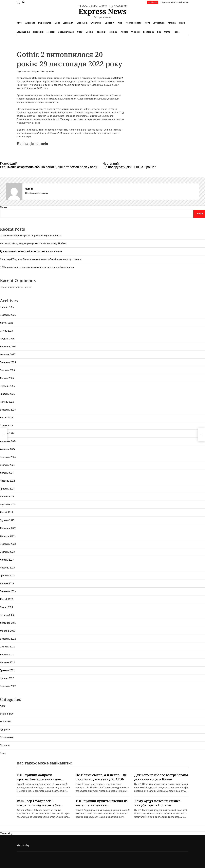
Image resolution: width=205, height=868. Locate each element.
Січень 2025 (6, 426)
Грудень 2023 (7, 520)
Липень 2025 (7, 378)
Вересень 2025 (8, 362)
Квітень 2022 (7, 678)
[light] (23, 2)
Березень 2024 (8, 505)
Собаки (90, 32)
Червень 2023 (7, 568)
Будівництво (45, 23)
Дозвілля (68, 23)
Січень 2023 (6, 607)
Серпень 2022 (7, 647)
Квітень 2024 (7, 497)
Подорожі (38, 32)
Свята (167, 32)
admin (51, 72)
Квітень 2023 (7, 583)
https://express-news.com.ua (37, 193)
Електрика (96, 23)
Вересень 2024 (8, 457)
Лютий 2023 (6, 599)
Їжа (159, 32)
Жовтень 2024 (8, 449)
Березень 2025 (8, 410)
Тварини (101, 32)
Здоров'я (5, 730)
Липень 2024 (7, 473)
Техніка (113, 32)
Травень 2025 (7, 394)
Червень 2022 (7, 662)
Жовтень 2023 (8, 536)
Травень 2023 (7, 576)
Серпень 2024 (7, 465)
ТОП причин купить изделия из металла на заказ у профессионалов (37, 267)
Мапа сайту (6, 833)
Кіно (120, 23)
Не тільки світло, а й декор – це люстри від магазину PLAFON (33, 243)
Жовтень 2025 (8, 354)
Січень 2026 (6, 331)
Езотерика (149, 32)
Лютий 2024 (6, 512)
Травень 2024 (7, 489)
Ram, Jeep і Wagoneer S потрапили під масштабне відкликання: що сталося (41, 259)
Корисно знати (134, 23)
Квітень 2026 (7, 307)
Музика (172, 23)
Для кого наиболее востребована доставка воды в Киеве (31, 251)
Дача (57, 23)
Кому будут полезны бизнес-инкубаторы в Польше (158, 803)
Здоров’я (109, 23)
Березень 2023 (8, 591)
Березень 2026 (8, 315)
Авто (19, 23)
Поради (51, 32)
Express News (102, 11)
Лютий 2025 (6, 418)
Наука (182, 23)
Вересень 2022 (8, 639)
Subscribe (153, 2)
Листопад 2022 (8, 623)
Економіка (82, 23)
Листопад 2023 (8, 528)
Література (159, 23)
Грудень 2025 (7, 339)
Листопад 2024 (8, 441)
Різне (177, 32)
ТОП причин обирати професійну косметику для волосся (31, 236)
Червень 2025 (7, 386)
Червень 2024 (7, 481)
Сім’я (80, 32)
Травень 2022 (7, 670)
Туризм (124, 32)
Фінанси (135, 32)
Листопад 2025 (8, 347)
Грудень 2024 (7, 433)
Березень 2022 (8, 686)
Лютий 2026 (6, 323)
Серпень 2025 (7, 370)
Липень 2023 (7, 560)
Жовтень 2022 (8, 631)
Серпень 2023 (7, 552)
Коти (147, 23)
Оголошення (23, 32)
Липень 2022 (7, 655)
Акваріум (30, 23)
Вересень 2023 (8, 544)
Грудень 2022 (7, 615)
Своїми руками (66, 32)
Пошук (4, 207)
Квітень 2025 (7, 402)
